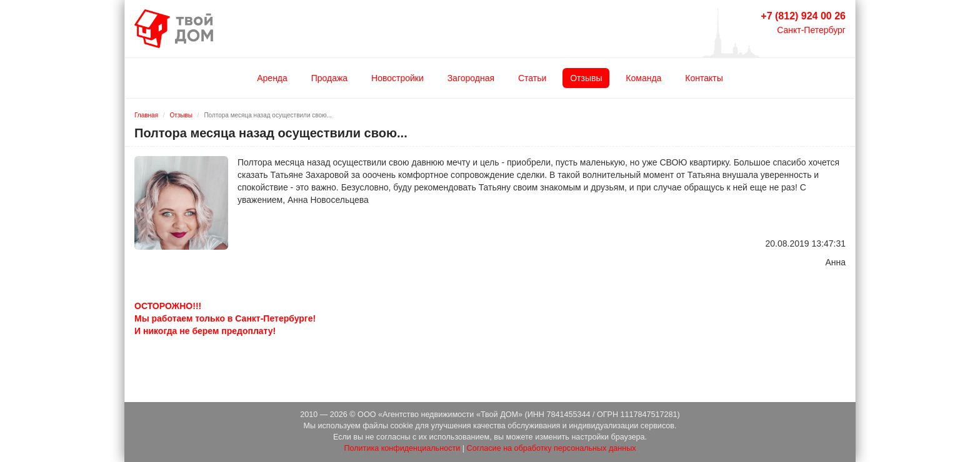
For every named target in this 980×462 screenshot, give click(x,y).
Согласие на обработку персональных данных (552, 448)
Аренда (272, 78)
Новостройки (397, 78)
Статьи (532, 78)
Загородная (471, 78)
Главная (146, 115)
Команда (643, 78)
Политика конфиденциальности (402, 448)
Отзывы (586, 78)
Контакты (704, 78)
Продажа (329, 78)
